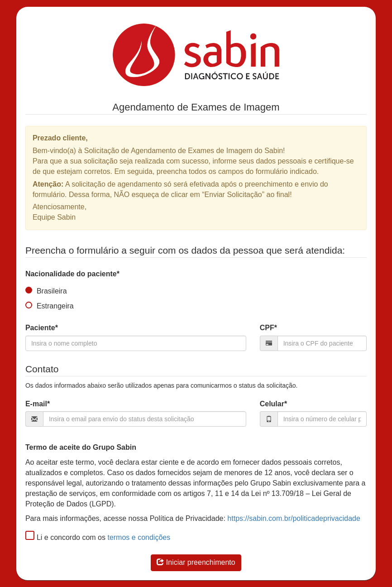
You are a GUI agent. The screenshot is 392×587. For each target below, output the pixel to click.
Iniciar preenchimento (196, 562)
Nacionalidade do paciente (72, 274)
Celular (273, 404)
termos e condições (139, 537)
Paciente (42, 328)
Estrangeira (50, 306)
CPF (268, 328)
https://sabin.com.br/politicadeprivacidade (294, 518)
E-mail (38, 404)
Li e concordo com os (65, 537)
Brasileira (46, 291)
